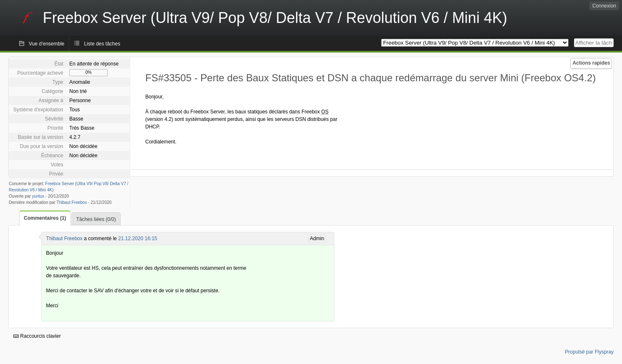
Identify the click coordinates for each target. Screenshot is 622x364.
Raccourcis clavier (37, 336)
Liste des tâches (102, 44)
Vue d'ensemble (47, 44)
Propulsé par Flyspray (589, 352)
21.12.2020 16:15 (138, 238)
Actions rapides (591, 63)
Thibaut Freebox (72, 202)
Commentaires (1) (45, 218)
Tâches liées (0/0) (96, 219)
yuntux (38, 196)
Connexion (604, 6)
